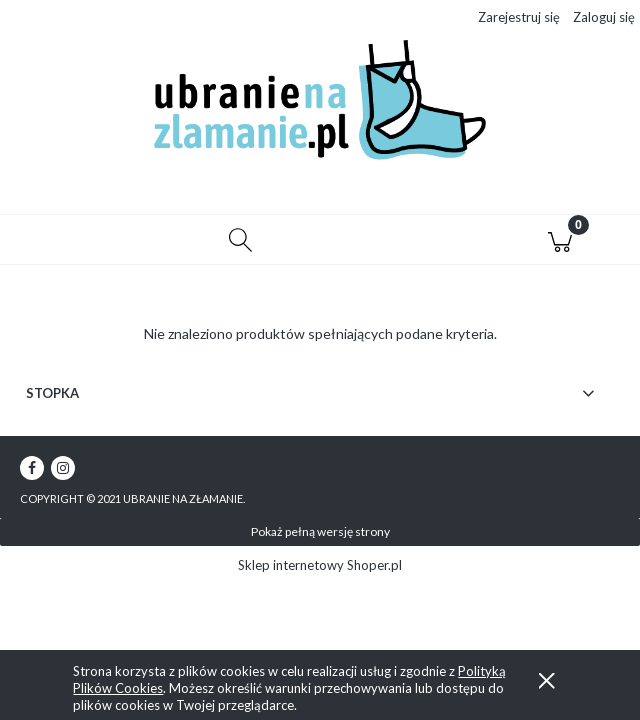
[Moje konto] (400, 243)
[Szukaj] (240, 240)
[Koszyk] (560, 240)
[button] (80, 240)
